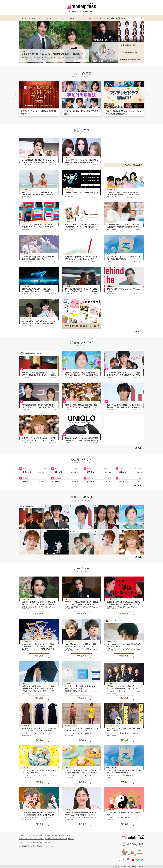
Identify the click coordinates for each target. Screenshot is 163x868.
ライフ (63, 18)
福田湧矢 (91, 472)
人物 (112, 18)
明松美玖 (59, 472)
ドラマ (106, 18)
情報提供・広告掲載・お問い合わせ (56, 839)
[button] (149, 98)
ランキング (97, 18)
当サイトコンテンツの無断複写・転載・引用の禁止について (38, 842)
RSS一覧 (71, 839)
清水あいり (124, 482)
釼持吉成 (123, 472)
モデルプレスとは (32, 835)
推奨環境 (48, 835)
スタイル (32, 18)
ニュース (23, 18)
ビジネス (71, 18)
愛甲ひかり (27, 472)
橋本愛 (25, 482)
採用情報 (55, 835)
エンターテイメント (44, 18)
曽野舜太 (59, 482)
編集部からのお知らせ (66, 835)
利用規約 (41, 835)
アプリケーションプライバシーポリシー (31, 839)
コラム (56, 18)
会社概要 (22, 835)
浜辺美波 (91, 482)
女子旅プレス (121, 18)
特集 (89, 18)
